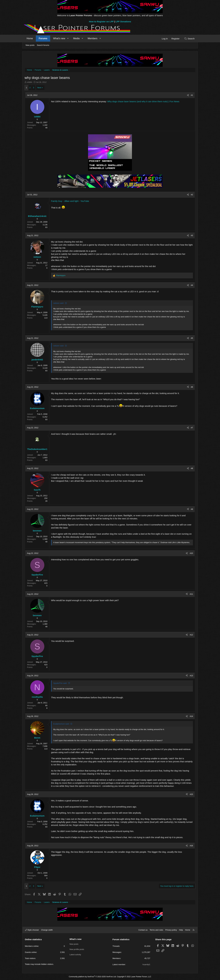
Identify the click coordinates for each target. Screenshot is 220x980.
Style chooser (32, 930)
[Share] (188, 95)
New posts (30, 45)
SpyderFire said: (60, 683)
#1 (192, 95)
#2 (192, 195)
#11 (191, 594)
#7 (192, 428)
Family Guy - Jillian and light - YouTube (70, 201)
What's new (59, 38)
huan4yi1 (146, 964)
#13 (191, 676)
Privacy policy (171, 930)
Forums (43, 38)
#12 (191, 635)
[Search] (189, 39)
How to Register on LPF (101, 22)
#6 (192, 387)
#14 (191, 716)
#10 (191, 553)
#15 (191, 794)
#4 (192, 285)
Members (93, 38)
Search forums (43, 45)
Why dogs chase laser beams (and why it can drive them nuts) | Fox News (143, 101)
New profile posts (77, 949)
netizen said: (59, 303)
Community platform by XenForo (93, 977)
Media (77, 38)
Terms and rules (156, 930)
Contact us (143, 930)
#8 (192, 468)
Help (181, 930)
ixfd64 (30, 82)
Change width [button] (47, 930)
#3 (192, 235)
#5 (192, 338)
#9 (192, 509)
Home (30, 38)
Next (39, 88)
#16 (191, 846)
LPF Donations (123, 22)
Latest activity (75, 955)
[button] (68, 38)
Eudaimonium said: (61, 724)
